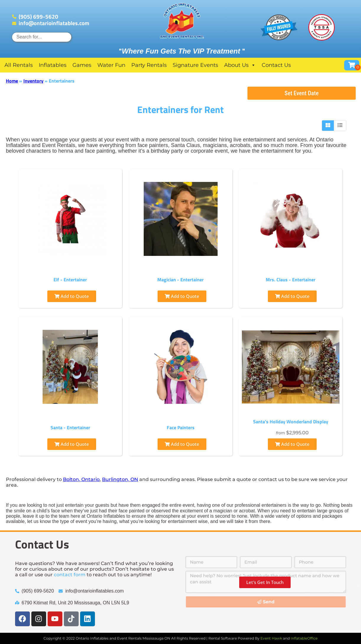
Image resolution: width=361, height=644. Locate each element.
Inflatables (53, 65)
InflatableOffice (304, 638)
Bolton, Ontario (81, 479)
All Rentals (19, 65)
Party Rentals (149, 65)
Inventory (33, 81)
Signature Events (195, 65)
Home (12, 81)
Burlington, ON (120, 479)
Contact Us (276, 65)
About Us (240, 65)
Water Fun (111, 65)
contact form (70, 575)
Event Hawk (271, 638)
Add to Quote (72, 296)
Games (82, 65)
